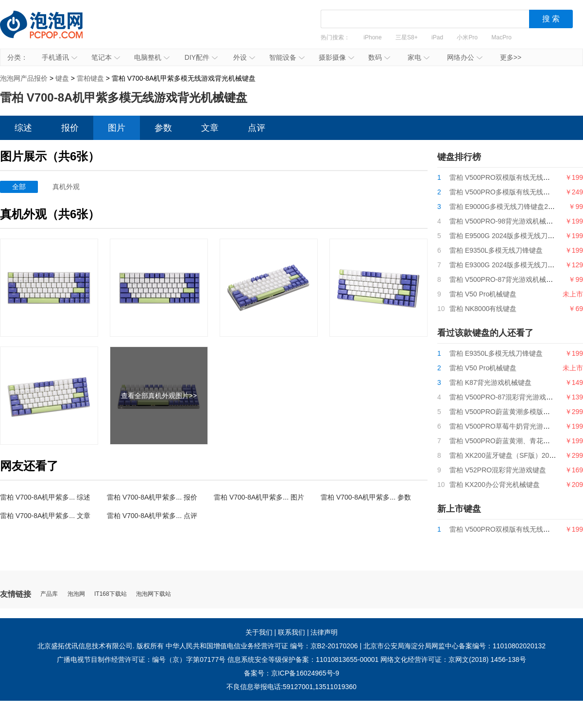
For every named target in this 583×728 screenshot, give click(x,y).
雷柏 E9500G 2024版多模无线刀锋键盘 (509, 236)
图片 (117, 128)
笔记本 (106, 57)
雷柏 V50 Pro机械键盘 (483, 294)
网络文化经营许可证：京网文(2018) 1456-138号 (453, 659)
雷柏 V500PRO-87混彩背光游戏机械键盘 (511, 397)
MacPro (502, 37)
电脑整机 (152, 57)
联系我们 (291, 632)
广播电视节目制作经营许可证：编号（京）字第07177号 (141, 659)
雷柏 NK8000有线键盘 (483, 309)
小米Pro (467, 37)
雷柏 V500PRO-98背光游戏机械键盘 (505, 221)
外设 (244, 57)
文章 (210, 128)
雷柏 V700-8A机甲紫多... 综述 (45, 497)
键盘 (62, 78)
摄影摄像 (336, 57)
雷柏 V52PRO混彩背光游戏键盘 (498, 470)
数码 (379, 57)
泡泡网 (76, 594)
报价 (70, 128)
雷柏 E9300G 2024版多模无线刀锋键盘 (509, 265)
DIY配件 (201, 57)
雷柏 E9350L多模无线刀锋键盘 (496, 250)
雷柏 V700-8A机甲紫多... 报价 (152, 497)
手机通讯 (60, 57)
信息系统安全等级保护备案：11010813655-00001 (303, 659)
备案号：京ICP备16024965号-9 (291, 673)
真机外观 (66, 187)
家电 (419, 57)
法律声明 (324, 632)
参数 (163, 128)
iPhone (372, 37)
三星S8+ (407, 37)
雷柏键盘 (90, 78)
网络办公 (465, 57)
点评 (257, 128)
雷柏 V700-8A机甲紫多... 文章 (45, 516)
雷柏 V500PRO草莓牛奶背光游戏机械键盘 (513, 426)
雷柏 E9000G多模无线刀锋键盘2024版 (508, 207)
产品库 (49, 594)
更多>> (511, 57)
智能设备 (287, 57)
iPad (437, 37)
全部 (19, 187)
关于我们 (259, 632)
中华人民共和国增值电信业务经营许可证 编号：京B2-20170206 (262, 646)
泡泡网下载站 (154, 594)
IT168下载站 (111, 594)
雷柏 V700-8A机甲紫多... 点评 (152, 516)
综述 (23, 128)
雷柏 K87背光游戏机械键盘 (490, 382)
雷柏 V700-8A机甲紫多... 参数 (366, 497)
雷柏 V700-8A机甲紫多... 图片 (259, 497)
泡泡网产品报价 (51, 32)
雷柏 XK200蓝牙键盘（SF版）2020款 (506, 455)
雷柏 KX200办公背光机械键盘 (495, 485)
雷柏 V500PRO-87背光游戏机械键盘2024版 (515, 279)
